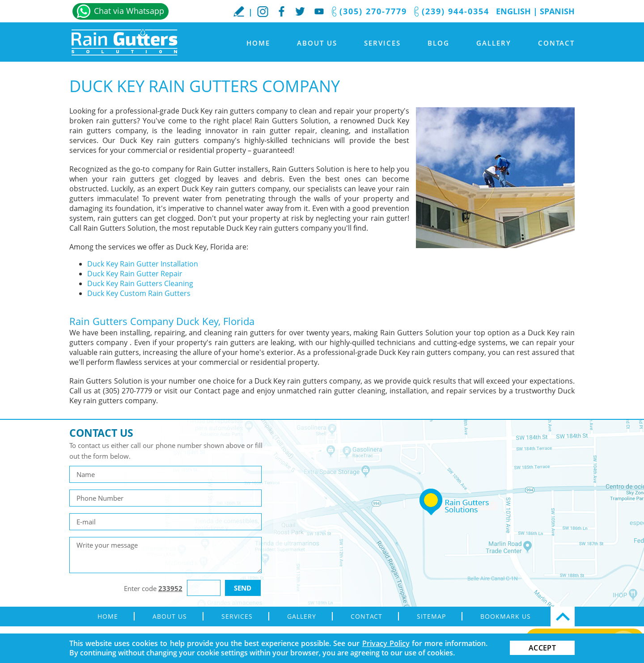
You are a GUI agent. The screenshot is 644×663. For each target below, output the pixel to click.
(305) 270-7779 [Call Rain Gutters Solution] (373, 11)
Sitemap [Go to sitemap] (431, 616)
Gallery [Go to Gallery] (494, 43)
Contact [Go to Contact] (556, 43)
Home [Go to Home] (258, 43)
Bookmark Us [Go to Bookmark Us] (506, 616)
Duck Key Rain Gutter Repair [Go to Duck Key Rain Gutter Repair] (135, 274)
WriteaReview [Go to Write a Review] (239, 11)
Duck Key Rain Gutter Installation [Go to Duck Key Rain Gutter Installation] (143, 264)
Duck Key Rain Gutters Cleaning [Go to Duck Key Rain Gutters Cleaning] (140, 283)
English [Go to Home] (513, 11)
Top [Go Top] (563, 617)
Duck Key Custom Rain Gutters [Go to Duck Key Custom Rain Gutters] (139, 293)
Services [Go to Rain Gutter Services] (382, 43)
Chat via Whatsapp (129, 11)
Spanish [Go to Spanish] (557, 11)
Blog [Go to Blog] (439, 43)
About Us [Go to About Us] (317, 43)
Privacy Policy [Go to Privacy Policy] (386, 643)
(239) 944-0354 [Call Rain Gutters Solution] (455, 11)
